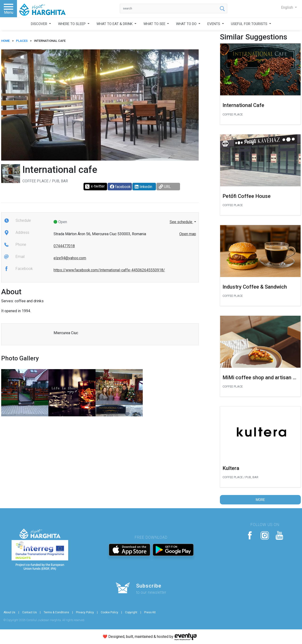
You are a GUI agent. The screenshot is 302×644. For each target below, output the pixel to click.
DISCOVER (40, 24)
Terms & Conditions (56, 612)
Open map (188, 234)
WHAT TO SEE (155, 24)
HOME (5, 41)
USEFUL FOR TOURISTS (250, 24)
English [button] (287, 7)
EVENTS (214, 24)
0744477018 (64, 246)
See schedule (181, 222)
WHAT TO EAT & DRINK (115, 24)
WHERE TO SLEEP (72, 24)
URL (165, 187)
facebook (120, 187)
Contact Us (29, 612)
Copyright (131, 612)
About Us (9, 612)
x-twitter (95, 187)
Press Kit (150, 612)
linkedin (143, 187)
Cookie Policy (109, 612)
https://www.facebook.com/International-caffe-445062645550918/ (109, 270)
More (260, 500)
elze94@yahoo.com (70, 258)
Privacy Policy (85, 612)
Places (22, 41)
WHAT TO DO (187, 24)
